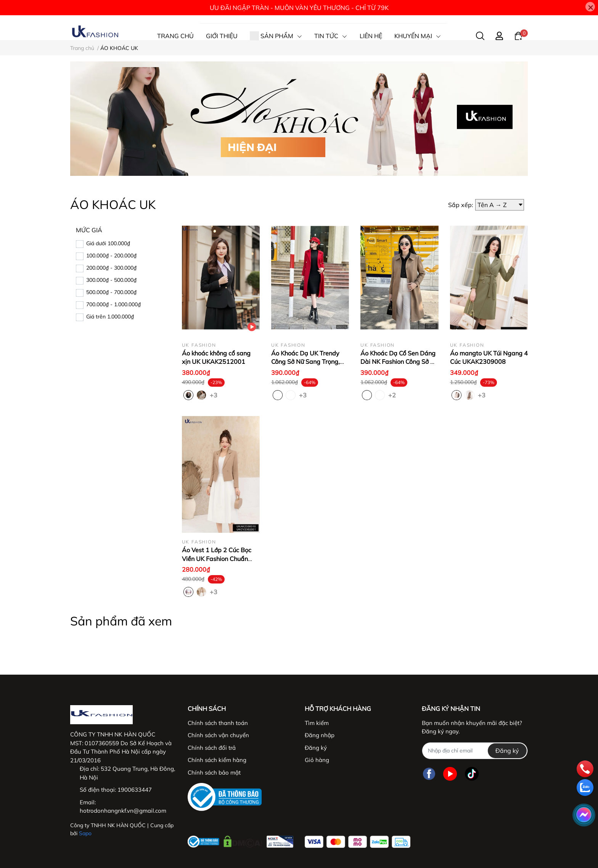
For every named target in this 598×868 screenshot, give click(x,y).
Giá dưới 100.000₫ (108, 243)
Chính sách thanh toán (218, 723)
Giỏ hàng (317, 760)
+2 (393, 395)
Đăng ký (316, 748)
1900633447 (135, 790)
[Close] (590, 7)
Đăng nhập (320, 735)
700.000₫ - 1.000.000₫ (113, 304)
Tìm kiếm (317, 723)
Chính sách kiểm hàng (217, 760)
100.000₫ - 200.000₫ (111, 256)
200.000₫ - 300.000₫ (111, 268)
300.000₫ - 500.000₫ (111, 280)
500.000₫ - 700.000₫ (111, 292)
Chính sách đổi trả (212, 748)
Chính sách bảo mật (214, 772)
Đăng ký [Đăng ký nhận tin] (507, 751)
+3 (214, 395)
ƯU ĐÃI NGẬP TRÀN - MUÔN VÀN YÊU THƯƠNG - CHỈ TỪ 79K (299, 8)
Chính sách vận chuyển (218, 735)
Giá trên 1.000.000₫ (110, 317)
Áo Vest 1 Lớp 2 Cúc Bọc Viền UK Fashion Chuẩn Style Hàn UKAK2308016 (218, 559)
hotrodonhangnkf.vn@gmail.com (123, 811)
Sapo (85, 833)
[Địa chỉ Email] (475, 751)
